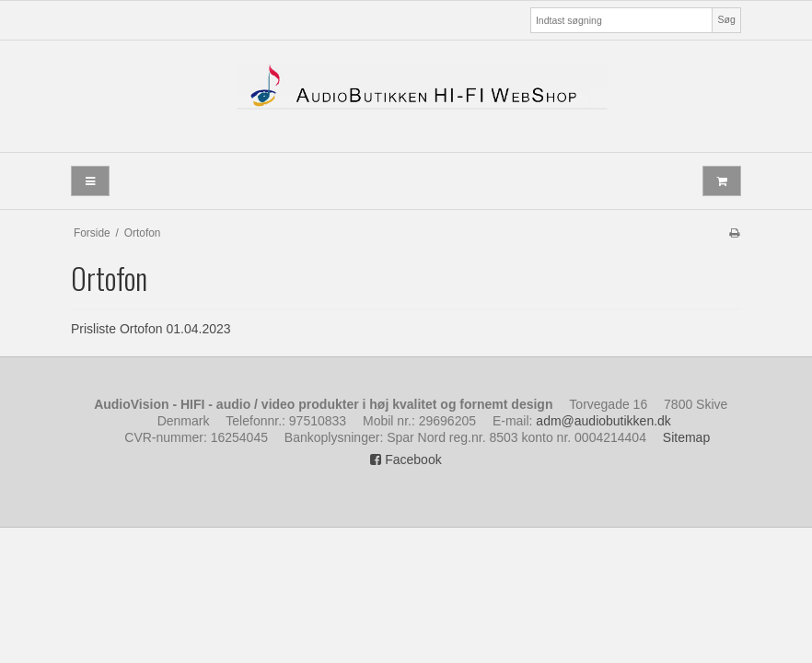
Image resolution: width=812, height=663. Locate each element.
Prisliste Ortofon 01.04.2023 (151, 329)
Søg (726, 19)
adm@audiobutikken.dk (603, 421)
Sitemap (686, 437)
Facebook (406, 459)
